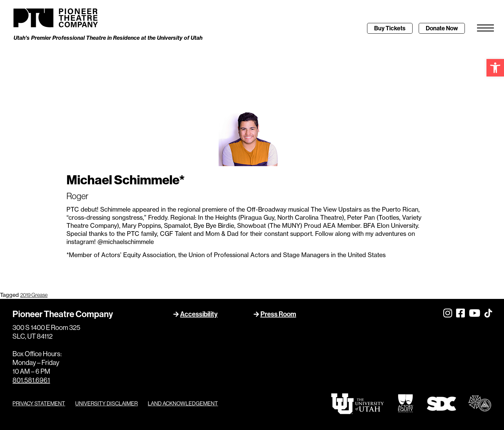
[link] (495, 68)
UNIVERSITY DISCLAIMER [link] (106, 403)
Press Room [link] (278, 314)
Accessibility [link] (199, 314)
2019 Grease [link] (34, 295)
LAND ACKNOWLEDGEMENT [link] (183, 403)
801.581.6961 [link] (31, 380)
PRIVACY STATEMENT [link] (39, 403)
